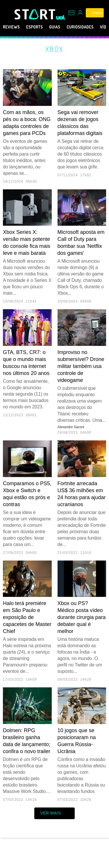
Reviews (13, 27)
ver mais (54, 813)
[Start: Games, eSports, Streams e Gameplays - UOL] (35, 14)
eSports (40, 27)
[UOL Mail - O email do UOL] (72, 13)
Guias (63, 27)
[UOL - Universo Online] (61, 17)
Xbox (54, 49)
